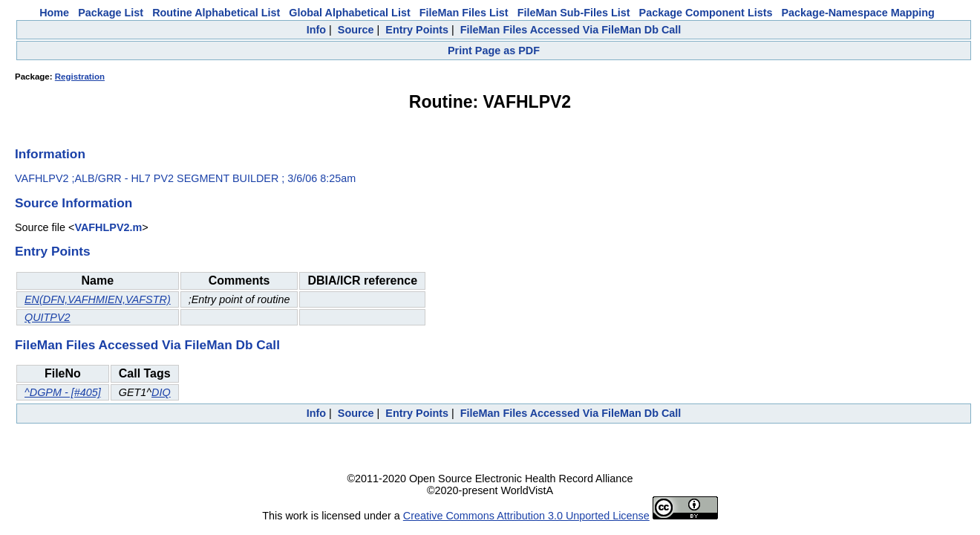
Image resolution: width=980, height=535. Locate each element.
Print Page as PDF (494, 51)
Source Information (73, 203)
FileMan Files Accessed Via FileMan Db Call (571, 30)
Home (54, 13)
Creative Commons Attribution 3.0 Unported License (526, 516)
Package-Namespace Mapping (858, 13)
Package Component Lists (706, 13)
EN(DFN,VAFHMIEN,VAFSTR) (98, 299)
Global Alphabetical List (349, 13)
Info (316, 30)
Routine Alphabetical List (216, 13)
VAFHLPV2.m (108, 227)
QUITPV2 (48, 317)
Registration (80, 77)
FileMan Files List (464, 13)
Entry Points (417, 30)
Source (356, 30)
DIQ (161, 392)
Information (50, 154)
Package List (111, 13)
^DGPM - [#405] (63, 392)
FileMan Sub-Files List (574, 13)
